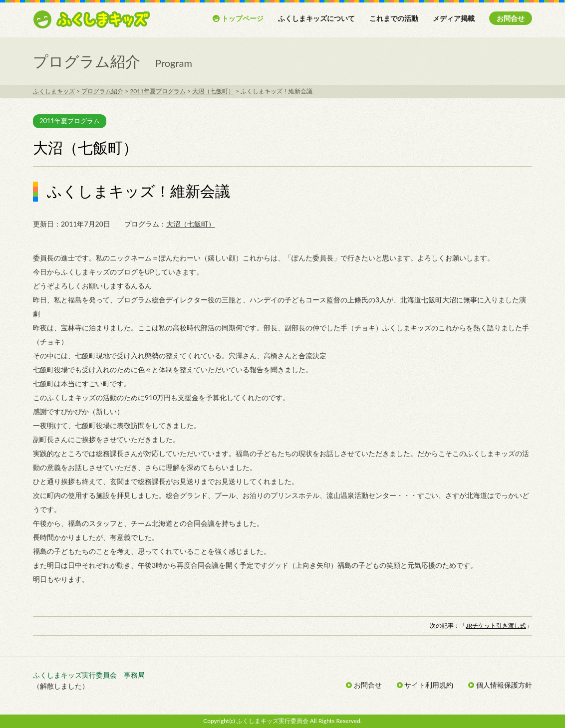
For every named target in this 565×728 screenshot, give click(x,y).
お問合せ (511, 18)
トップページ (238, 18)
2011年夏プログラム (70, 121)
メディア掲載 (454, 18)
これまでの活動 (394, 18)
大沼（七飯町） (191, 224)
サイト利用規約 (425, 685)
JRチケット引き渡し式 (496, 625)
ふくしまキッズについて (316, 18)
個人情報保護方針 (500, 685)
